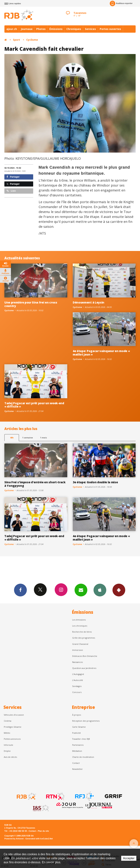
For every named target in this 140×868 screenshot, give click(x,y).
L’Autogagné (78, 674)
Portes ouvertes (110, 29)
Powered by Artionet (14, 839)
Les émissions (79, 620)
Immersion (78, 650)
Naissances (77, 662)
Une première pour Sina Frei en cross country (31, 304)
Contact (76, 763)
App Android (119, 590)
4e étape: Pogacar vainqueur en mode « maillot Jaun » (101, 353)
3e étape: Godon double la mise (95, 482)
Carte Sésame (79, 727)
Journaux (27, 29)
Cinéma (8, 721)
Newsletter (77, 769)
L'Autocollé (78, 680)
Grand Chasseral (80, 644)
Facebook (20, 590)
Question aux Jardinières (84, 668)
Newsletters (81, 590)
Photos (41, 29)
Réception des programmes (86, 721)
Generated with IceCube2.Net (39, 839)
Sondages (77, 686)
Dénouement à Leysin (89, 302)
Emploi (7, 751)
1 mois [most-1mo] (43, 438)
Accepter (129, 858)
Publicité (76, 733)
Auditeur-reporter (121, 3)
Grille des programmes (84, 638)
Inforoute (8, 745)
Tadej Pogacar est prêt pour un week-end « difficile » (34, 405)
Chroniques (74, 29)
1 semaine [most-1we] (28, 438)
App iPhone (100, 590)
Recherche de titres (82, 632)
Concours (77, 692)
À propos (77, 715)
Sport (16, 40)
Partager (13, 177)
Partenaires (78, 745)
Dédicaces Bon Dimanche (85, 656)
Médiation (77, 751)
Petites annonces (12, 739)
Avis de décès (10, 757)
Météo (7, 733)
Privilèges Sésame (13, 727)
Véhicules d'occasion (14, 715)
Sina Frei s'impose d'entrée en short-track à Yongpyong (35, 484)
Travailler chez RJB (81, 739)
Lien (11, 191)
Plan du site (43, 831)
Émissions (56, 29)
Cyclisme (32, 40)
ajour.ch (12, 29)
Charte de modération (83, 757)
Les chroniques (80, 626)
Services (90, 29)
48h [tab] (12, 438)
